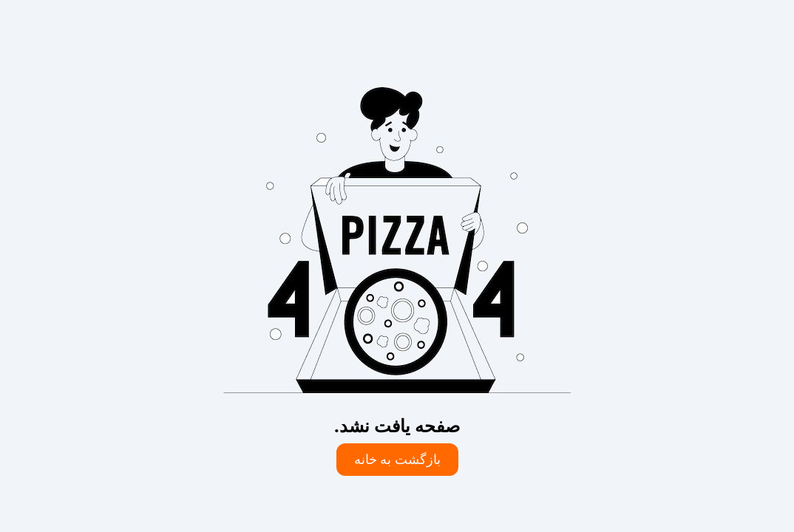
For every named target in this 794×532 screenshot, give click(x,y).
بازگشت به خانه (397, 460)
